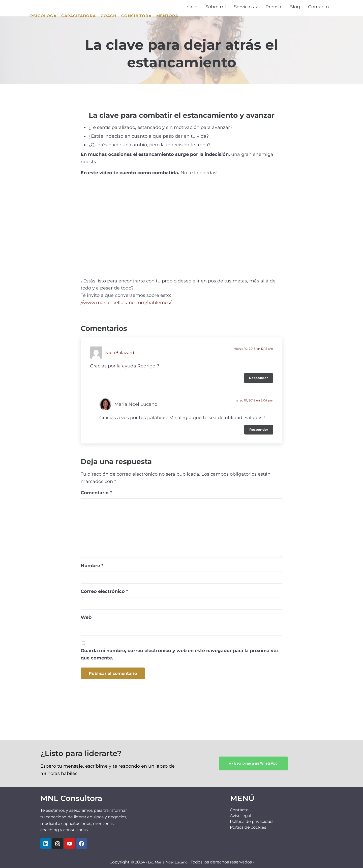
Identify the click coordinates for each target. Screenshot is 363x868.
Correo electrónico (104, 620)
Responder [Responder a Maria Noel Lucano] (259, 458)
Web (86, 646)
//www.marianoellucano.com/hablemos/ (126, 331)
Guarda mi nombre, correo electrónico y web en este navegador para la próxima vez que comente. (180, 683)
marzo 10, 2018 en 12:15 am (253, 377)
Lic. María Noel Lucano (168, 862)
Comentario (96, 521)
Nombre (92, 594)
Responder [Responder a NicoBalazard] (259, 406)
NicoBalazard (120, 381)
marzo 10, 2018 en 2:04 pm (253, 428)
